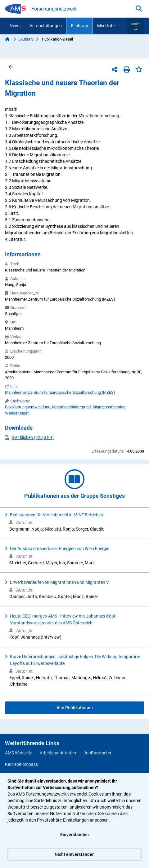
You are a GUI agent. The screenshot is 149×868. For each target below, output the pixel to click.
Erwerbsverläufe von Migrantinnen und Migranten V (59, 582)
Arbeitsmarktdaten (58, 753)
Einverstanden (74, 835)
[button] (135, 26)
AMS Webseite (19, 753)
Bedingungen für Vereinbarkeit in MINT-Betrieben (56, 515)
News (15, 26)
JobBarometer (97, 753)
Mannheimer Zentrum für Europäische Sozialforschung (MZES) (60, 392)
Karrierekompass (21, 764)
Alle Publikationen (75, 708)
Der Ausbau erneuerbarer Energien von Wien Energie (60, 549)
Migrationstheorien (109, 407)
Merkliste (106, 26)
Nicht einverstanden (75, 854)
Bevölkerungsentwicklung (28, 407)
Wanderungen (17, 413)
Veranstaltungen (46, 26)
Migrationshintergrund (71, 407)
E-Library (79, 26)
